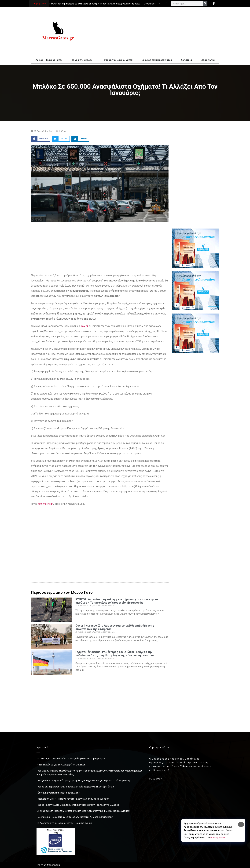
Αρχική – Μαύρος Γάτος (49, 60)
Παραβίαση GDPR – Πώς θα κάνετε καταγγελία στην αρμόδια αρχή (73, 799)
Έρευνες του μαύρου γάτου (157, 60)
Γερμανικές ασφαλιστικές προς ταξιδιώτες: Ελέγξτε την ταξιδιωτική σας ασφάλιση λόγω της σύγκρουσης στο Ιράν (115, 654)
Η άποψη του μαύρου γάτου (117, 60)
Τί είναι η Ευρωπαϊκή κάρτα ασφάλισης (58, 793)
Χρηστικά (186, 60)
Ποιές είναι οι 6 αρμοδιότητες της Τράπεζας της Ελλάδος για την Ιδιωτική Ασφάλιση (83, 780)
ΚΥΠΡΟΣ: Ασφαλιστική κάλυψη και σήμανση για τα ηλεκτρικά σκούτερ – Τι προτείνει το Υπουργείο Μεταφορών (84, 4)
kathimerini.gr (45, 504)
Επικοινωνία (208, 60)
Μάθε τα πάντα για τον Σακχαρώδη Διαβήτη (61, 765)
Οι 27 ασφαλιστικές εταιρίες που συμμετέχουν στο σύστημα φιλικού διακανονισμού (83, 811)
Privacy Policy (218, 838)
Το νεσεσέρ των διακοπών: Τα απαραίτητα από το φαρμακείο (71, 758)
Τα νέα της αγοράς (82, 60)
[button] (41, 139)
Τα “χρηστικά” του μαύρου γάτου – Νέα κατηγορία (64, 823)
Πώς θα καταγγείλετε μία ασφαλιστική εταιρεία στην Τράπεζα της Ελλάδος (78, 805)
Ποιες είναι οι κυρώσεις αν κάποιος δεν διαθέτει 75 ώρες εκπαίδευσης (75, 817)
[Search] (205, 4)
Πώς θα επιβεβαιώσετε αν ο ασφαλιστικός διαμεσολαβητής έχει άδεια (75, 787)
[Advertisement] (154, 31)
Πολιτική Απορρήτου (48, 865)
